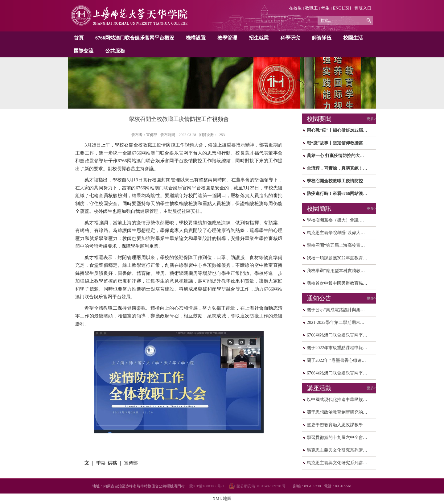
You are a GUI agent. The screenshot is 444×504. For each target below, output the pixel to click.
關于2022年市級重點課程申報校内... (341, 348)
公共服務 (115, 51)
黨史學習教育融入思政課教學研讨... (341, 425)
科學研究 (290, 38)
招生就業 (259, 38)
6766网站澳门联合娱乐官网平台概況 (135, 38)
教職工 (311, 8)
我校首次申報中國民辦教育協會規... (341, 283)
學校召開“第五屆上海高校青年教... (340, 245)
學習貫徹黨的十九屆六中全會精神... (341, 438)
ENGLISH (342, 8)
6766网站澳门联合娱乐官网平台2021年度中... (349, 335)
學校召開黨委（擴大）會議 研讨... (339, 220)
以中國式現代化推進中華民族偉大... (341, 400)
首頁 (79, 38)
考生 (325, 8)
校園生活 (353, 38)
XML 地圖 (222, 499)
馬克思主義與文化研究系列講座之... (341, 450)
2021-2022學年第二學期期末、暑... (339, 322)
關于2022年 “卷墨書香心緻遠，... (338, 360)
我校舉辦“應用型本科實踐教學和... (340, 271)
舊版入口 (363, 8)
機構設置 (196, 38)
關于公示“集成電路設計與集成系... (340, 310)
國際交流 (84, 51)
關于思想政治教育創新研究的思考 (339, 412)
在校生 (295, 8)
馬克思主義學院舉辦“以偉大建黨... (340, 233)
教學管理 (227, 38)
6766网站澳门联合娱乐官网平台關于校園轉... (349, 373)
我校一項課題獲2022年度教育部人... (341, 258)
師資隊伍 (322, 38)
